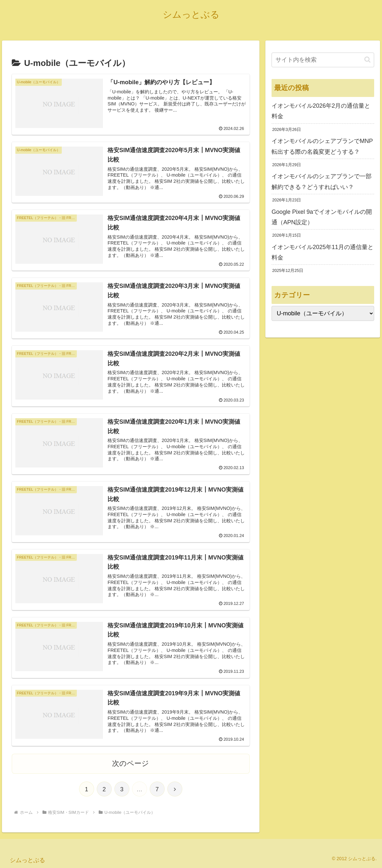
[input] (323, 60)
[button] (367, 60)
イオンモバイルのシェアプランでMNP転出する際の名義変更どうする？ (322, 146)
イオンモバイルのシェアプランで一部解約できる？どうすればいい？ (322, 181)
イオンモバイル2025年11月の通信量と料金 (323, 252)
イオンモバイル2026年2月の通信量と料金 (321, 111)
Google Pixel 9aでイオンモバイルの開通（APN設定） (322, 217)
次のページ (131, 763)
